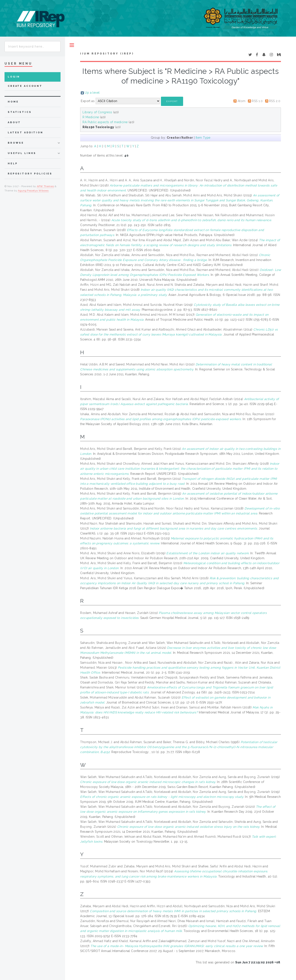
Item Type (203, 138)
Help (13, 164)
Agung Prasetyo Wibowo (33, 191)
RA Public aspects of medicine (105, 122)
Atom (242, 101)
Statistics (20, 112)
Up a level (92, 93)
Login (14, 77)
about (14, 122)
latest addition (26, 133)
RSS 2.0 (275, 101)
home (13, 102)
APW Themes (45, 186)
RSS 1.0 (257, 101)
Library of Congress (97, 112)
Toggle (72, 45)
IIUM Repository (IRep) (107, 54)
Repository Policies (30, 174)
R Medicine (91, 117)
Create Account (25, 86)
